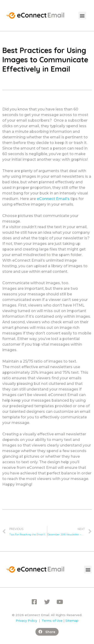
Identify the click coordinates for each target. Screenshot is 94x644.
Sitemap (72, 621)
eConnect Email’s (53, 199)
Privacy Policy (26, 621)
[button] (82, 15)
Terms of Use (52, 621)
